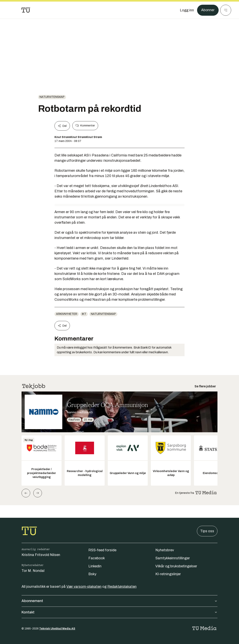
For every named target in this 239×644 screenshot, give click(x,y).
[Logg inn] (187, 10)
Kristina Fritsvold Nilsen (41, 555)
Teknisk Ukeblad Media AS (57, 629)
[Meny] (226, 10)
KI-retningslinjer (168, 574)
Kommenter (85, 126)
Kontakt (119, 612)
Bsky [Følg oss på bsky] (92, 574)
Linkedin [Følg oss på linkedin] (95, 566)
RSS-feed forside (102, 550)
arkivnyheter (67, 314)
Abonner (208, 10)
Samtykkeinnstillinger (173, 558)
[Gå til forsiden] (26, 10)
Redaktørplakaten (122, 587)
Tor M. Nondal (33, 571)
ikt (84, 314)
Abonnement (119, 601)
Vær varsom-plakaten (84, 587)
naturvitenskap (52, 97)
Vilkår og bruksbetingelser (176, 566)
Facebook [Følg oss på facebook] (97, 558)
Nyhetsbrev (165, 550)
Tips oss (207, 531)
